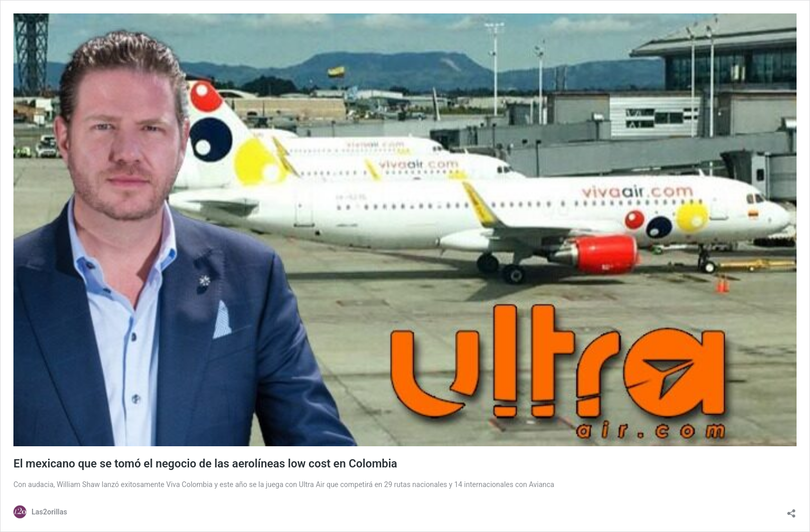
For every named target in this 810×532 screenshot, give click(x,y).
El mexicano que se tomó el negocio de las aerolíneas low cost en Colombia (205, 464)
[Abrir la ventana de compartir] (791, 511)
